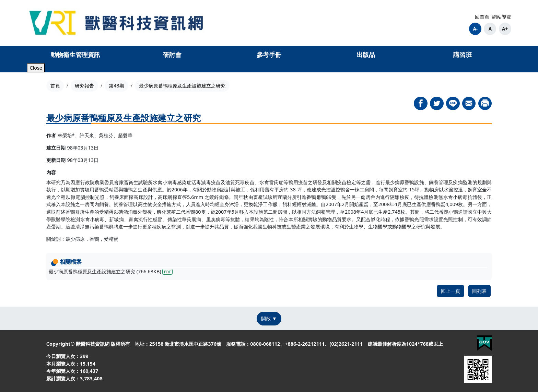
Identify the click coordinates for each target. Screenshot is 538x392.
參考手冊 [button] (269, 55)
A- (475, 29)
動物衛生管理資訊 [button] (75, 55)
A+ (505, 29)
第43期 (116, 86)
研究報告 (84, 86)
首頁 (55, 86)
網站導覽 (502, 17)
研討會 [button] (172, 55)
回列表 (479, 291)
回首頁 (482, 17)
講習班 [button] (463, 55)
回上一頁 (451, 291)
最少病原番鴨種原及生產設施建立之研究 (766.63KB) (111, 271)
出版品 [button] (366, 55)
